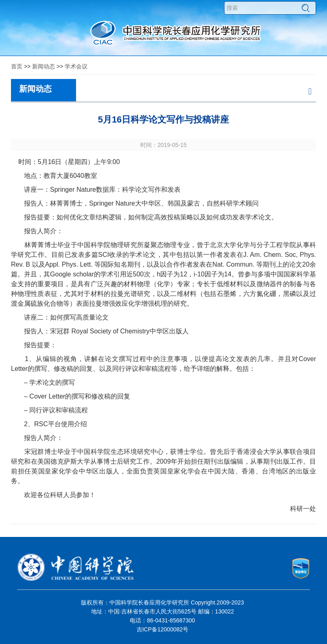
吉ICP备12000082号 (163, 629)
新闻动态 (44, 66)
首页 (17, 66)
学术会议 (76, 66)
